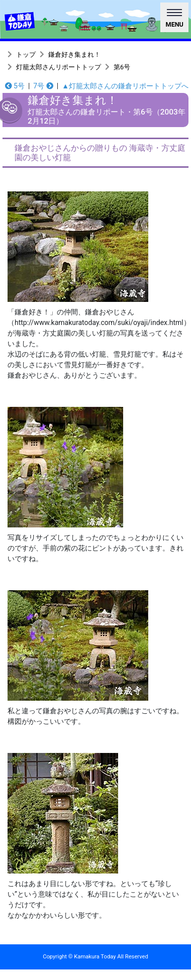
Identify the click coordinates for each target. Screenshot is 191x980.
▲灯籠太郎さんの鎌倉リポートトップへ (125, 86)
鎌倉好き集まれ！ (74, 55)
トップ (26, 55)
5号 (15, 86)
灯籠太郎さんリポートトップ (59, 67)
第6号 (122, 67)
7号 (43, 86)
